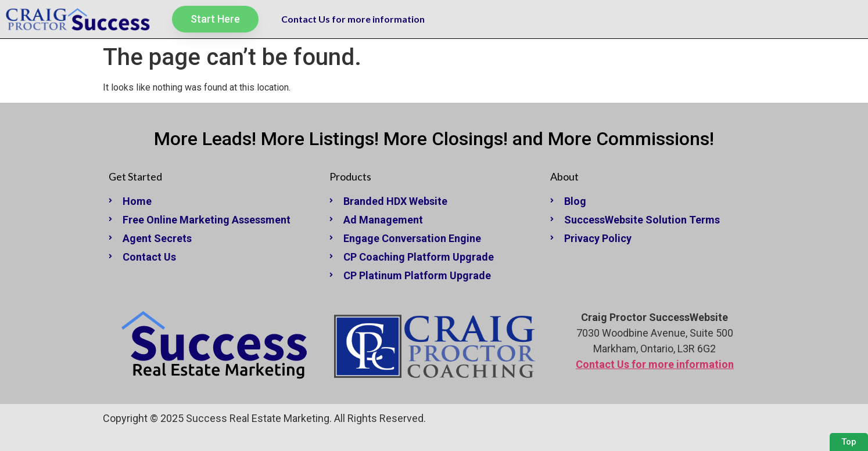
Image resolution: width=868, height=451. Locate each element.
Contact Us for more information (353, 19)
